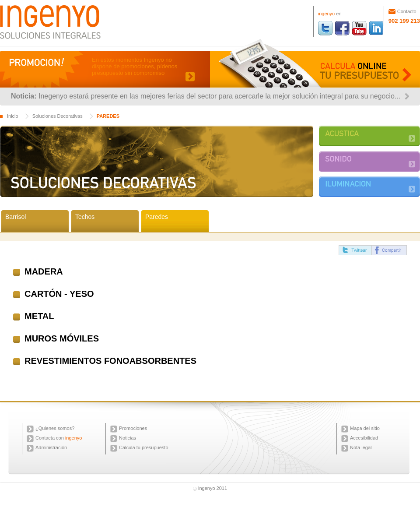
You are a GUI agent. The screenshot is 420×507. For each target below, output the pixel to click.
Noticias (128, 438)
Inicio (13, 116)
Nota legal (361, 447)
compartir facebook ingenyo (389, 250)
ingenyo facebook (342, 28)
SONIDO (369, 161)
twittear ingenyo (355, 250)
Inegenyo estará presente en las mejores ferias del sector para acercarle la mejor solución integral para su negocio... (219, 96)
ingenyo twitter (325, 28)
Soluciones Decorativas (58, 116)
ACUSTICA (369, 136)
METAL (39, 316)
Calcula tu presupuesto (144, 447)
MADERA (44, 271)
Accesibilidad (364, 438)
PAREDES (108, 116)
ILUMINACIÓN (369, 187)
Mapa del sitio (365, 428)
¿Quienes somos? (55, 428)
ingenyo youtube (359, 28)
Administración (51, 447)
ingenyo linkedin (376, 28)
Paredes (157, 217)
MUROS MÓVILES (62, 338)
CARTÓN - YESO (59, 294)
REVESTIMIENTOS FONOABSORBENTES (110, 361)
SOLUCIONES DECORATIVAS (157, 161)
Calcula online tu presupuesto (315, 63)
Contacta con (59, 438)
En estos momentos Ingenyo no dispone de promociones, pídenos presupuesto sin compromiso (135, 66)
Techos (85, 217)
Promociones (133, 428)
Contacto (407, 11)
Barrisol (16, 217)
